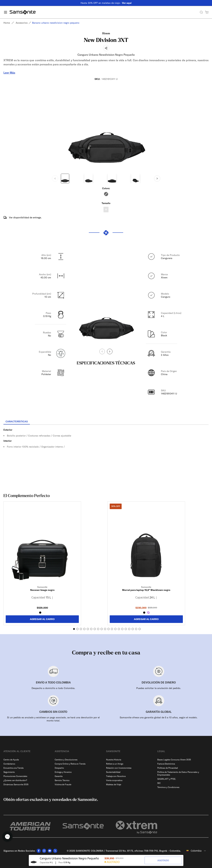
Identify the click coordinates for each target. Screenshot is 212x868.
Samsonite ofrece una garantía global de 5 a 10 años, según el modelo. (159, 717)
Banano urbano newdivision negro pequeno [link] (56, 23)
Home (7, 23)
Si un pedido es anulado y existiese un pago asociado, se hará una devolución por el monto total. (53, 719)
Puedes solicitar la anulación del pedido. (159, 688)
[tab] (17, 422)
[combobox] (196, 851)
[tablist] (106, 422)
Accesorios (22, 23)
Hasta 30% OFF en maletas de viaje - (106, 3)
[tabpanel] (106, 456)
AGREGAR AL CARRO (42, 619)
